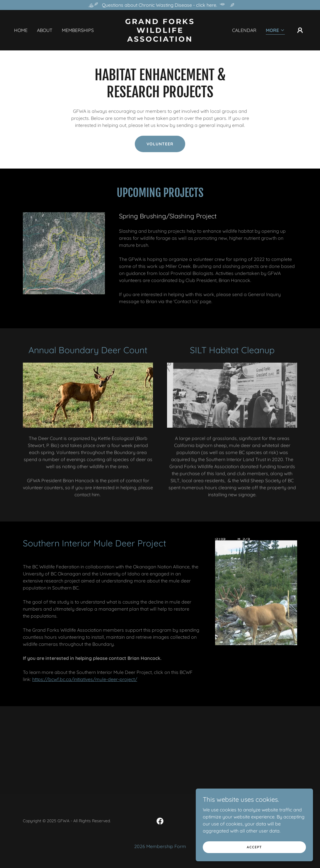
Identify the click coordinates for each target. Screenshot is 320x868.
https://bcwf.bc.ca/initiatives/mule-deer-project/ (85, 679)
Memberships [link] (78, 30)
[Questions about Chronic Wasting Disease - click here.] (160, 5)
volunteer (160, 144)
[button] (275, 31)
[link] (160, 40)
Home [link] (21, 30)
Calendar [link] (244, 30)
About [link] (45, 30)
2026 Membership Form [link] (160, 846)
